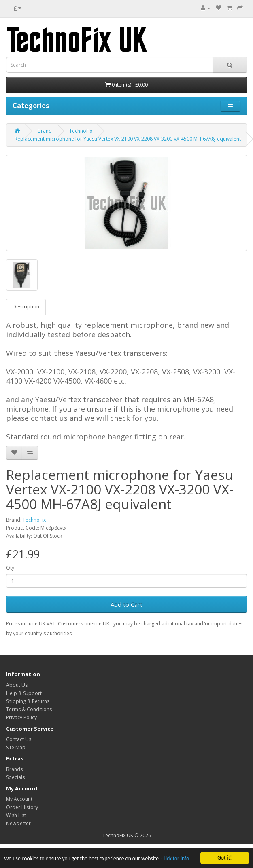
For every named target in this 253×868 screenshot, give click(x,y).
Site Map (16, 747)
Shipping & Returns (28, 701)
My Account (19, 799)
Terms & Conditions (29, 709)
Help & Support (24, 693)
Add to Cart (126, 604)
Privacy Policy (21, 717)
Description (26, 307)
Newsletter (18, 823)
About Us (17, 685)
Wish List (16, 815)
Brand (45, 131)
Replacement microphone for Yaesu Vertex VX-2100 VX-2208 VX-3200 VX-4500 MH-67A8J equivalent (128, 139)
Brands (14, 769)
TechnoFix (81, 131)
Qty (10, 568)
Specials (15, 777)
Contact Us (19, 739)
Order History (22, 807)
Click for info (175, 859)
